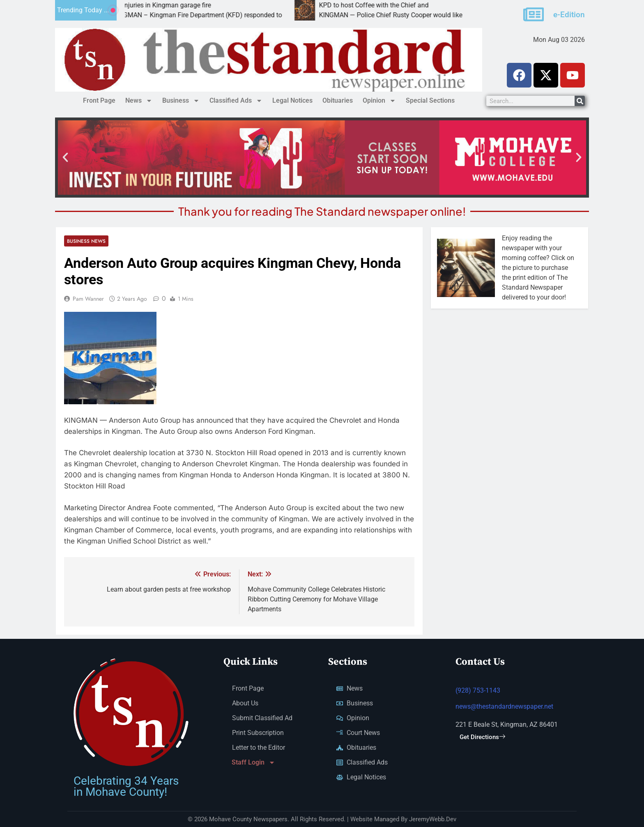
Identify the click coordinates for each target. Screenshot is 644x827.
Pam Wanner (88, 299)
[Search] (580, 101)
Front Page (99, 100)
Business (181, 101)
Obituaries (338, 100)
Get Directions (482, 737)
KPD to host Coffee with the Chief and (392, 5)
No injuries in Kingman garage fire (181, 5)
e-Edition (569, 15)
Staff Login (253, 762)
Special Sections (430, 100)
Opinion (379, 101)
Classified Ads (236, 101)
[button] (65, 157)
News (139, 101)
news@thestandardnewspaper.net (504, 706)
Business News (86, 241)
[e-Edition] (534, 14)
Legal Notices (292, 100)
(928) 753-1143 (478, 690)
